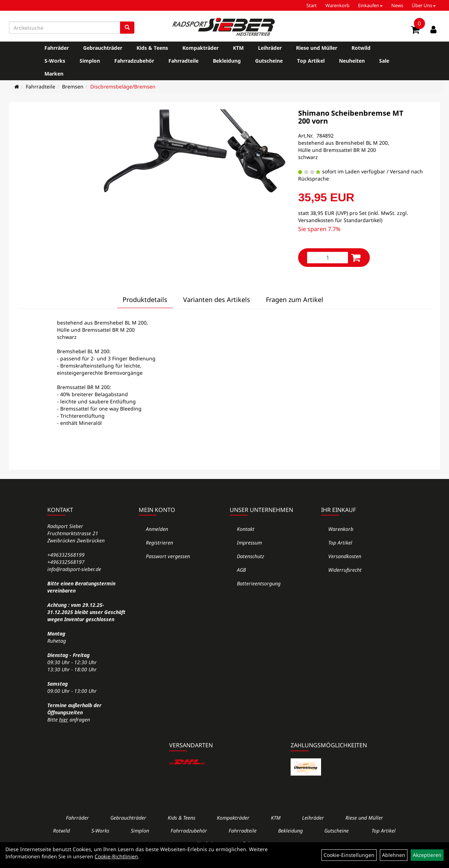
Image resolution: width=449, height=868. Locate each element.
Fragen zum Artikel (295, 299)
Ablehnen (394, 855)
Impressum (249, 543)
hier (64, 720)
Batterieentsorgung (259, 583)
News (397, 5)
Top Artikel (311, 61)
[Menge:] (328, 258)
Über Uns (424, 5)
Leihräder (270, 48)
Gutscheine (269, 61)
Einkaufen (370, 5)
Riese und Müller (317, 48)
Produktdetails (145, 299)
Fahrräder (57, 48)
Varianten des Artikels (217, 299)
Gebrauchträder (103, 48)
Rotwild (361, 48)
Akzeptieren (427, 855)
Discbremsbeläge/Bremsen (123, 87)
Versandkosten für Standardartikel (340, 220)
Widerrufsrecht (345, 570)
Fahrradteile (183, 61)
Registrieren (159, 543)
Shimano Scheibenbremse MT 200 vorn (351, 117)
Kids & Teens (152, 48)
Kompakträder (200, 48)
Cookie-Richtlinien (116, 856)
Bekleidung (227, 61)
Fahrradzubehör (134, 61)
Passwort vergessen (168, 556)
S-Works (55, 61)
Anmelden (157, 529)
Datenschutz (250, 556)
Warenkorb (337, 5)
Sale (384, 61)
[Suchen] (127, 28)
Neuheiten (352, 61)
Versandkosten (345, 556)
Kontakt (246, 529)
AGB (241, 570)
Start (312, 5)
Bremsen (73, 87)
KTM (238, 48)
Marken (54, 74)
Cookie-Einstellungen (349, 855)
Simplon (90, 61)
